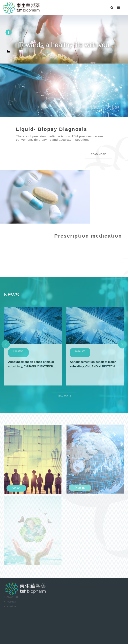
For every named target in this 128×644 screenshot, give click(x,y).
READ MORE (95, 154)
